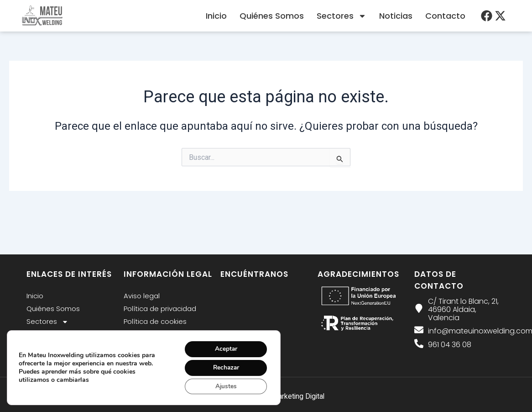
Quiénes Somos (272, 16)
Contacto (445, 16)
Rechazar (224, 367)
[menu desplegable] (487, 16)
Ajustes (224, 386)
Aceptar (224, 347)
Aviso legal (142, 296)
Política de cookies (155, 321)
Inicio (216, 16)
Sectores (342, 16)
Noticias (396, 16)
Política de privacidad (160, 309)
